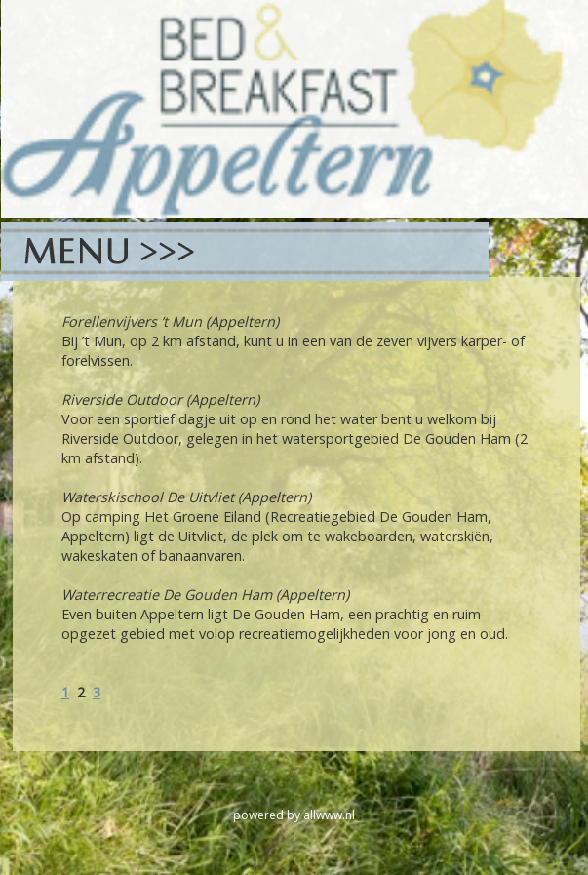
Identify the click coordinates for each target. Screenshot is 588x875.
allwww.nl (329, 815)
